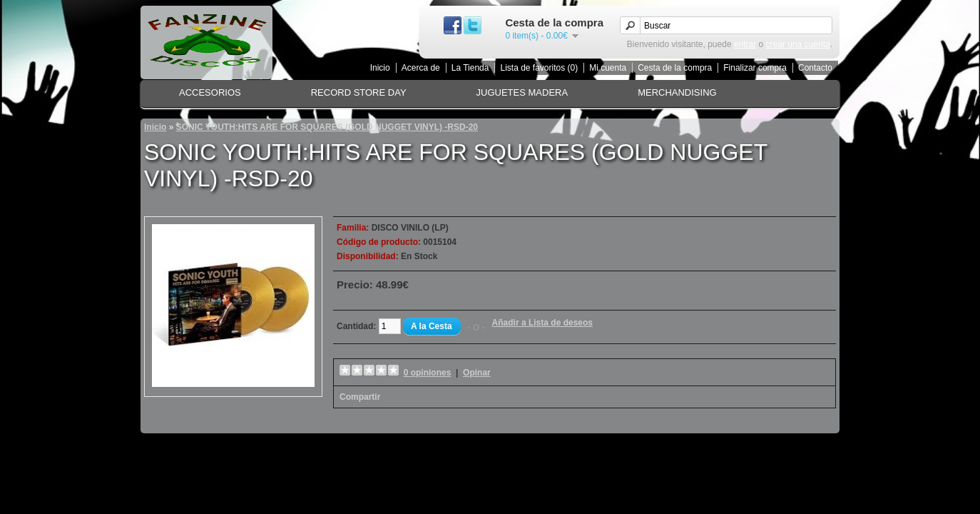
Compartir (360, 397)
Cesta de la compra (675, 68)
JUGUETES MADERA (522, 92)
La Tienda (470, 68)
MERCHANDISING (677, 92)
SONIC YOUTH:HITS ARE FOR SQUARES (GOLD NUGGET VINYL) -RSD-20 (327, 127)
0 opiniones (428, 373)
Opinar (477, 373)
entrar (745, 44)
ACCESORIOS (210, 92)
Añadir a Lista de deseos (542, 323)
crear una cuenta (798, 44)
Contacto (815, 68)
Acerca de (421, 68)
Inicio (380, 68)
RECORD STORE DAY (359, 92)
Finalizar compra (755, 68)
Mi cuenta (608, 68)
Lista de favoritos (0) (539, 68)
